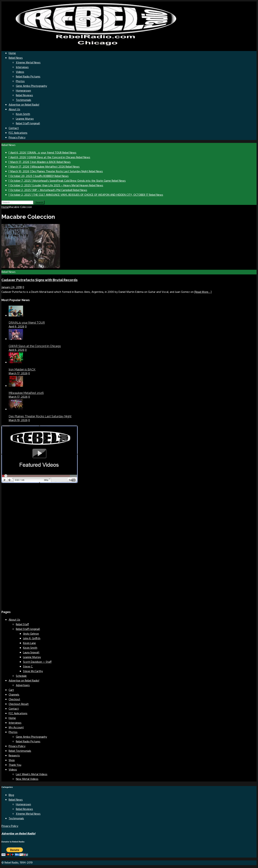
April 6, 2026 (16, 327)
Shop (12, 760)
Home (12, 53)
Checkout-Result (19, 704)
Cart (11, 690)
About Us (14, 110)
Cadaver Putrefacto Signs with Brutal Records (40, 280)
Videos (20, 72)
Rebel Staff (22, 625)
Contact (14, 128)
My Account (16, 728)
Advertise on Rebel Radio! (24, 105)
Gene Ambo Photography (31, 86)
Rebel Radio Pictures (28, 77)
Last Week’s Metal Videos (32, 774)
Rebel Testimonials (20, 751)
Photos (20, 81)
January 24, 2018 (12, 287)
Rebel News (16, 58)
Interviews (22, 67)
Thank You (15, 765)
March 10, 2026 (18, 420)
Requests (14, 756)
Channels (14, 695)
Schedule (21, 676)
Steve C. (28, 667)
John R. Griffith (32, 639)
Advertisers (23, 685)
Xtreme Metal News (28, 63)
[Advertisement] (28, 551)
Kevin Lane (29, 643)
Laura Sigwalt (31, 653)
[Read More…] (203, 292)
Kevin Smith (23, 114)
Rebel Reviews (24, 96)
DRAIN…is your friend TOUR (27, 323)
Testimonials (23, 100)
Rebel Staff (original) (28, 124)
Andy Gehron (31, 634)
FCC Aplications (18, 133)
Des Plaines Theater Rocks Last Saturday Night (40, 416)
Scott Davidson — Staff (37, 662)
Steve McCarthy (33, 671)
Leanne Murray (25, 119)
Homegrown (23, 91)
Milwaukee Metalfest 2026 (26, 393)
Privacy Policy (17, 138)
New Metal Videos (27, 779)
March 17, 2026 (18, 374)
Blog (11, 795)
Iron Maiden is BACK (22, 369)
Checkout (14, 700)
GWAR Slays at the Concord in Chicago (35, 346)
